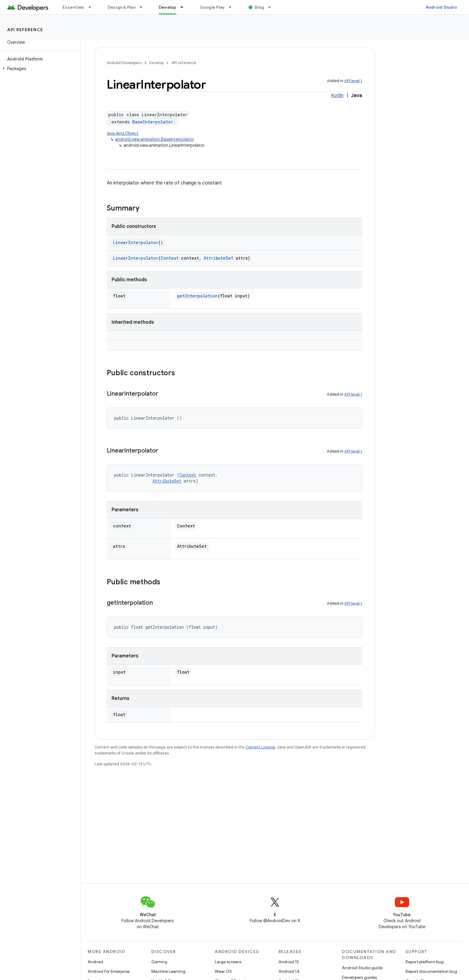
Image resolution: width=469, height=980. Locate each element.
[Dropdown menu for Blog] (272, 7)
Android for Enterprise (109, 971)
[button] (39, 69)
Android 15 (289, 962)
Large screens (228, 962)
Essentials (73, 7)
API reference (25, 30)
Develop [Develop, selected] (168, 7)
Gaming (159, 962)
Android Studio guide (362, 968)
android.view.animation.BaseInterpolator (155, 139)
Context (170, 258)
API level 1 (353, 81)
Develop (156, 63)
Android (95, 962)
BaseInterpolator (153, 122)
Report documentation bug (431, 971)
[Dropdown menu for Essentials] (92, 7)
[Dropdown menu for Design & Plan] (144, 7)
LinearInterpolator (136, 242)
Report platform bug (425, 962)
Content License (260, 747)
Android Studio (441, 7)
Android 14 (289, 971)
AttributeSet (218, 258)
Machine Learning (168, 971)
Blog (259, 7)
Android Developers (124, 63)
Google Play (212, 7)
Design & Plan (122, 7)
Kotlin (337, 96)
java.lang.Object (123, 133)
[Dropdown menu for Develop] (185, 7)
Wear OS (223, 971)
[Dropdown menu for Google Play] (233, 7)
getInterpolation (197, 296)
